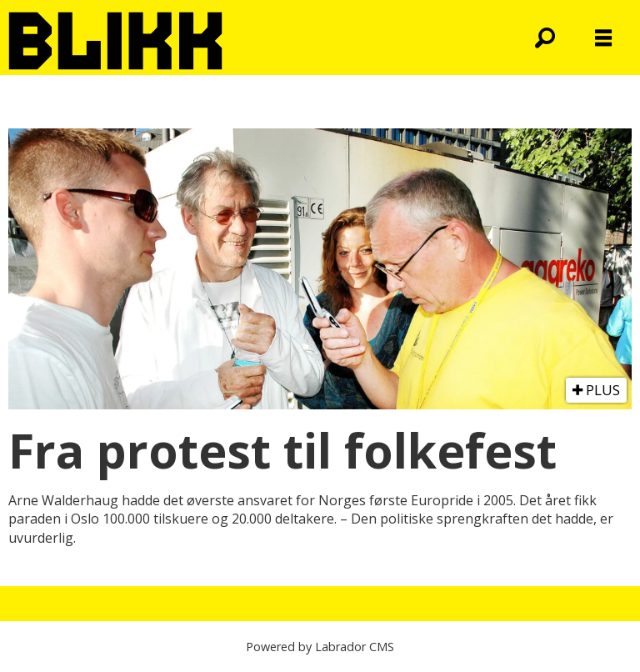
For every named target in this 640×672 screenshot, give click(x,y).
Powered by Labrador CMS (320, 647)
